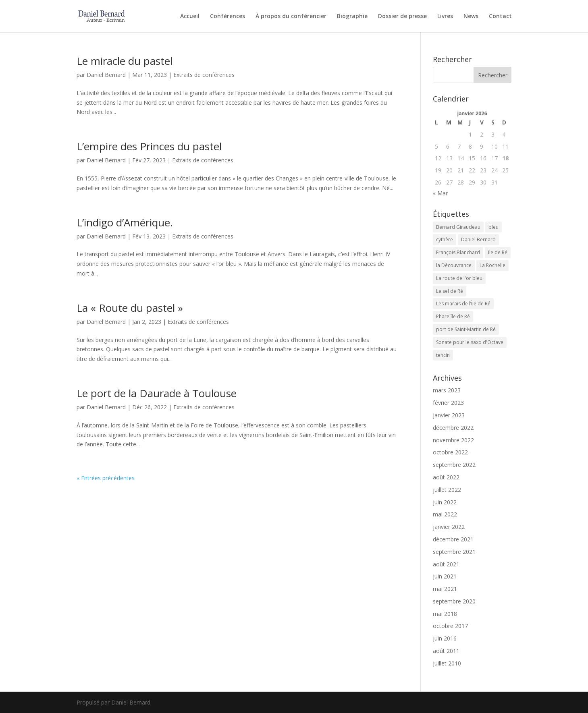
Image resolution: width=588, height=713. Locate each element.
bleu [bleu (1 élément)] (493, 227)
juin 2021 (445, 576)
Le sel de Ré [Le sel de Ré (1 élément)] (450, 291)
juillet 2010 (447, 663)
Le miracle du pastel (125, 61)
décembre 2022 (453, 428)
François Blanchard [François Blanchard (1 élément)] (458, 252)
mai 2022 (445, 514)
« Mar (440, 193)
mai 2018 (445, 614)
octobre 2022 (450, 452)
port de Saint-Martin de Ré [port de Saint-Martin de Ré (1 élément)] (466, 329)
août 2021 (446, 564)
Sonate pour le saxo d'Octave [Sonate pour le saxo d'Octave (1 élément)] (470, 342)
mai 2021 (445, 589)
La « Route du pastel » (130, 308)
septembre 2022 (454, 465)
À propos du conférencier (291, 17)
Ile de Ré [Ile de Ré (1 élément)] (498, 252)
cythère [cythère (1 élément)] (445, 239)
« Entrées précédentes (106, 478)
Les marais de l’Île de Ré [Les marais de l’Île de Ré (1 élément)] (463, 304)
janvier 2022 (449, 527)
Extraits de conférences (204, 75)
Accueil (190, 17)
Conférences (228, 17)
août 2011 (446, 651)
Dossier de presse (402, 17)
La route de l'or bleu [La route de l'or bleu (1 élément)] (459, 278)
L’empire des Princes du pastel (149, 146)
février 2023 (448, 403)
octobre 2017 (450, 626)
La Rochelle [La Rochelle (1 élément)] (492, 265)
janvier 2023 (449, 415)
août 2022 (446, 477)
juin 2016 (445, 638)
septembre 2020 (454, 601)
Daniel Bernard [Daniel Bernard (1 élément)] (478, 239)
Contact (500, 17)
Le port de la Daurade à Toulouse (157, 393)
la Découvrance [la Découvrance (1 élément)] (454, 265)
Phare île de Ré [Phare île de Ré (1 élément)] (453, 316)
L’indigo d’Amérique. (125, 222)
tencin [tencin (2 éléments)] (443, 355)
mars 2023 (447, 390)
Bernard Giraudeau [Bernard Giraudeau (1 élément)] (458, 227)
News (471, 17)
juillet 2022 (447, 490)
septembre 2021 (454, 552)
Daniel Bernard (106, 75)
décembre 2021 (453, 539)
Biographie (352, 17)
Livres (445, 17)
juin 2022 (445, 502)
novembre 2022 (453, 440)
